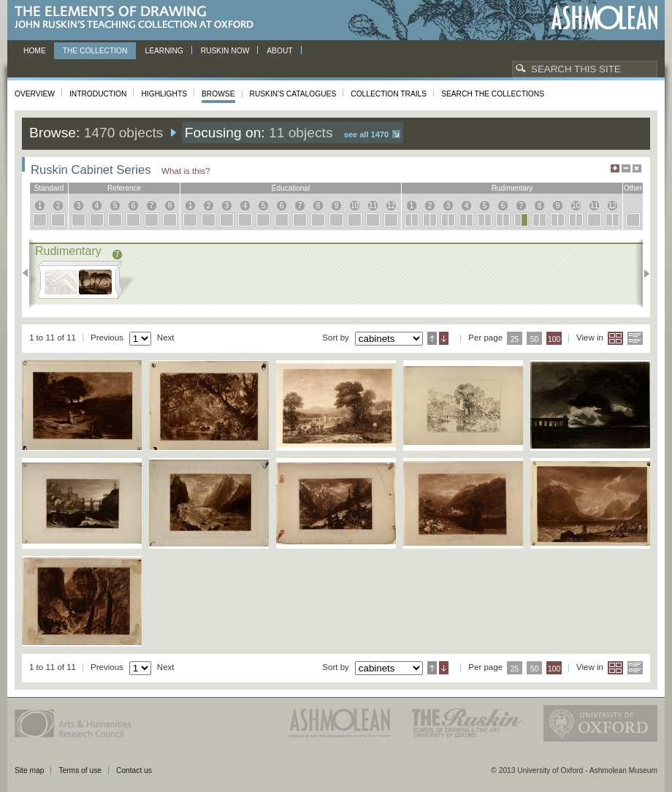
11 (373, 206)
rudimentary (512, 188)
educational (291, 188)
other (633, 188)
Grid (615, 338)
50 (535, 339)
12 (391, 206)
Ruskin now (225, 51)
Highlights (164, 94)
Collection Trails (389, 94)
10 (355, 206)
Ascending (432, 338)
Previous (30, 273)
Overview (35, 94)
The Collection (95, 51)
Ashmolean (604, 18)
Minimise (626, 168)
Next (642, 273)
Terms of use (80, 770)
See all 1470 (366, 134)
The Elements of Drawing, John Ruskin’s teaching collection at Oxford (138, 18)
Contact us (134, 770)
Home (35, 51)
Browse (218, 94)
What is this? (186, 171)
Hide (637, 168)
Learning (164, 51)
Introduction (98, 94)
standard (49, 188)
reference (124, 188)
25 (515, 339)
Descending (444, 338)
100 (554, 339)
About (279, 51)
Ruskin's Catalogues (293, 94)
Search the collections (493, 94)
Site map (29, 770)
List (635, 338)
